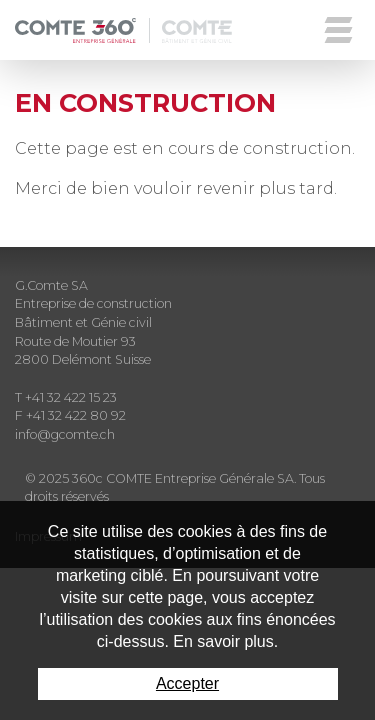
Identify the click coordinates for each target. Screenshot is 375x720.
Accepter (187, 683)
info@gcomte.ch (65, 434)
